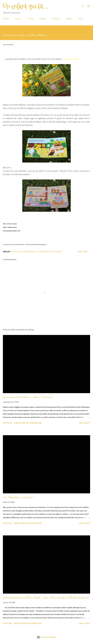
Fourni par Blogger (46, 637)
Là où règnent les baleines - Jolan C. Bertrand (28, 397)
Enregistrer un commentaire (28, 423)
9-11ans (43, 19)
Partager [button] (83, 252)
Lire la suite (85, 423)
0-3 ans (6, 19)
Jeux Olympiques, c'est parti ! (18, 497)
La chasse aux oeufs (45, 252)
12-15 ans (56, 19)
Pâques (58, 252)
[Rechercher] (83, 4)
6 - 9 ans (30, 19)
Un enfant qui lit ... (26, 6)
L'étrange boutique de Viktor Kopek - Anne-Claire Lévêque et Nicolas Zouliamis (46, 597)
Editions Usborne (26, 252)
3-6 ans (18, 19)
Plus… (81, 19)
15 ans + (69, 19)
